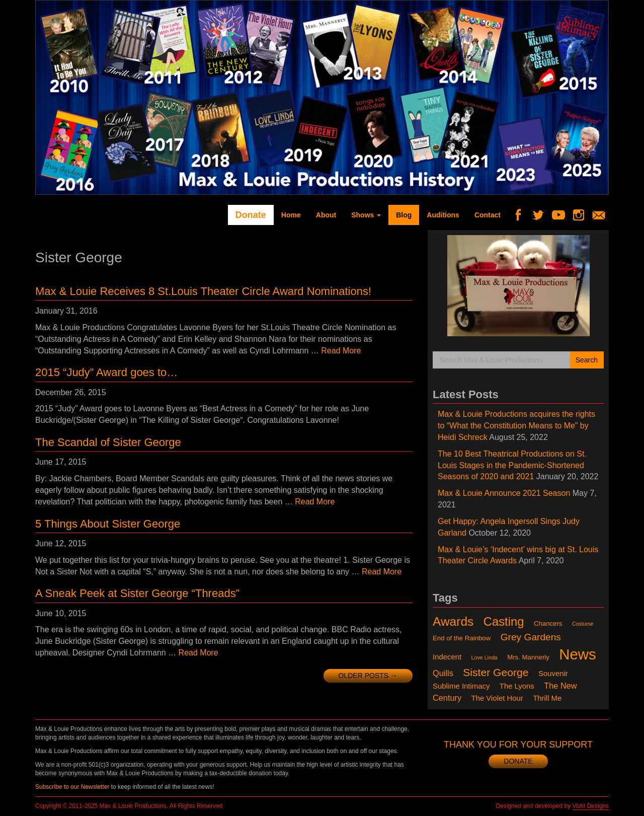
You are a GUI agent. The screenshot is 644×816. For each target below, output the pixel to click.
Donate (251, 215)
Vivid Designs (591, 806)
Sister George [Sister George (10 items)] (496, 672)
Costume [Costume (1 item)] (583, 624)
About (326, 215)
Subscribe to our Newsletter (72, 787)
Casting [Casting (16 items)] (504, 621)
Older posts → (368, 676)
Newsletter (602, 215)
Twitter (542, 215)
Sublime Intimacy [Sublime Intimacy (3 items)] (461, 686)
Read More (341, 351)
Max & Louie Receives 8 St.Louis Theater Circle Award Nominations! (203, 291)
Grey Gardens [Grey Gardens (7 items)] (531, 637)
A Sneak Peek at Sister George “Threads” (137, 593)
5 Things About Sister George (108, 524)
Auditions (443, 215)
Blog (404, 215)
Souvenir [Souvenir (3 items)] (553, 674)
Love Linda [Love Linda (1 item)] (485, 657)
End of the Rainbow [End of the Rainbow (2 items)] (462, 638)
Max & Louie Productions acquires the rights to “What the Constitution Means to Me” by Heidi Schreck (516, 426)
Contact (488, 215)
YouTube (562, 215)
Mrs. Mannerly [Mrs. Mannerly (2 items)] (528, 657)
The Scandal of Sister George (108, 442)
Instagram (582, 215)
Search (587, 360)
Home (291, 215)
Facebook (522, 215)
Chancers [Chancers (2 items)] (548, 623)
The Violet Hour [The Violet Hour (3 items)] (497, 698)
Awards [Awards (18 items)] (453, 621)
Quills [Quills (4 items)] (443, 673)
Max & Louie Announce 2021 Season (504, 493)
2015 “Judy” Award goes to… (106, 372)
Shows (366, 215)
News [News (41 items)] (577, 654)
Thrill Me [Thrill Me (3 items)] (547, 698)
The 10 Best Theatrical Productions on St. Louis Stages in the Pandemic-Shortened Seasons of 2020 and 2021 (512, 465)
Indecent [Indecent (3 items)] (447, 657)
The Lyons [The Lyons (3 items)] (517, 686)
